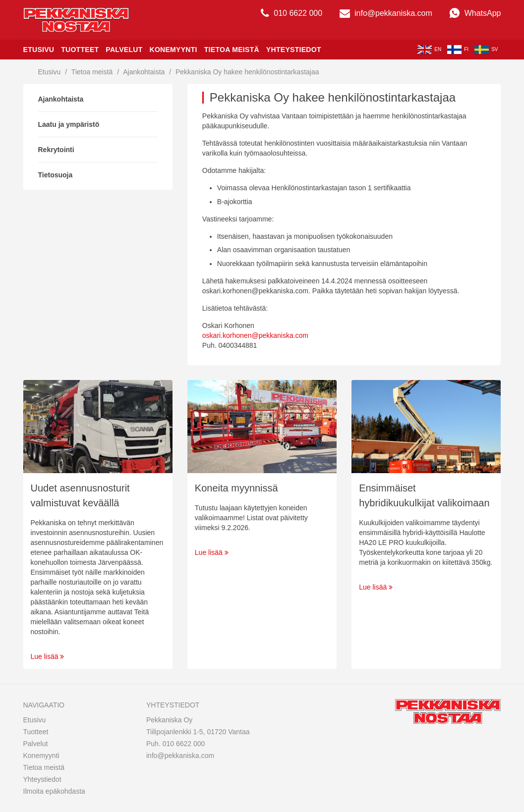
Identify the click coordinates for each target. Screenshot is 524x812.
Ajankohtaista (144, 72)
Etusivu (39, 50)
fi (458, 50)
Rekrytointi (56, 150)
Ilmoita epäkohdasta (54, 791)
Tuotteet (80, 50)
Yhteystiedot (294, 50)
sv (486, 50)
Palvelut (124, 50)
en (429, 50)
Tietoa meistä (232, 50)
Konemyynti (173, 50)
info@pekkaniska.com (386, 13)
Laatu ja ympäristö (69, 124)
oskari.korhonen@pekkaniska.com (255, 335)
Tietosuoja (56, 175)
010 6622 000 (291, 13)
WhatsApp (475, 13)
